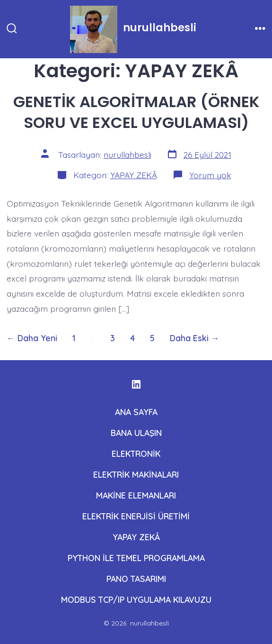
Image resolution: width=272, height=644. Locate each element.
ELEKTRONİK (136, 454)
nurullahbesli (127, 154)
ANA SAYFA (136, 412)
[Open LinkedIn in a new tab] (136, 384)
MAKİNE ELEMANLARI (136, 495)
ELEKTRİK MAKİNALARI (136, 474)
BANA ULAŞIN (136, 433)
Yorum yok (210, 175)
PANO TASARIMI (136, 579)
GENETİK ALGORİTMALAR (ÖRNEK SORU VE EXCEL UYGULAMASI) (136, 112)
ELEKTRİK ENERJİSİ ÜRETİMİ (136, 516)
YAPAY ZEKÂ (134, 175)
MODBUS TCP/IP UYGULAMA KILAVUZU (136, 599)
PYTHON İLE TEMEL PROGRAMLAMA (136, 558)
